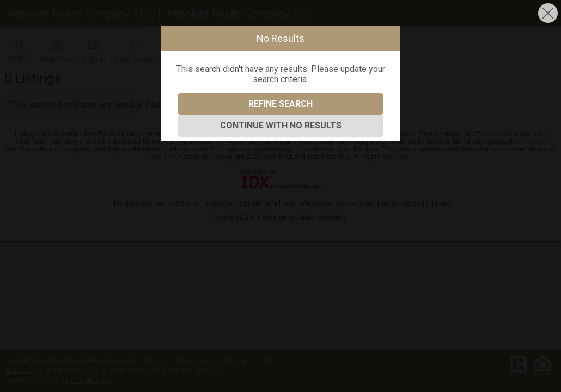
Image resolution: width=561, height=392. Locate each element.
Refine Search (280, 104)
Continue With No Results (281, 125)
